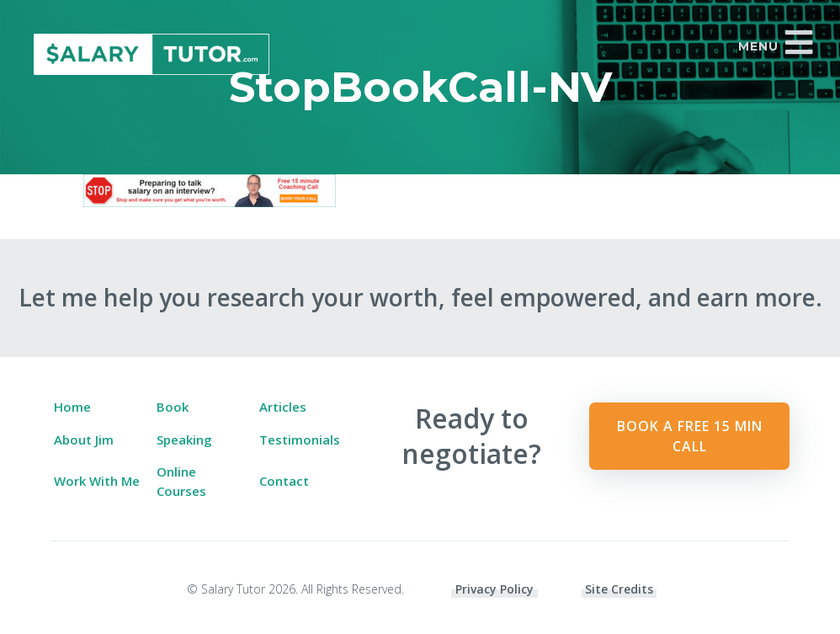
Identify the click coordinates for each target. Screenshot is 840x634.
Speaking (184, 440)
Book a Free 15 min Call (690, 436)
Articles (283, 407)
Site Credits (619, 589)
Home (72, 407)
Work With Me (97, 481)
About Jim (84, 440)
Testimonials (300, 440)
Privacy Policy (494, 589)
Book (173, 407)
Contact (284, 481)
